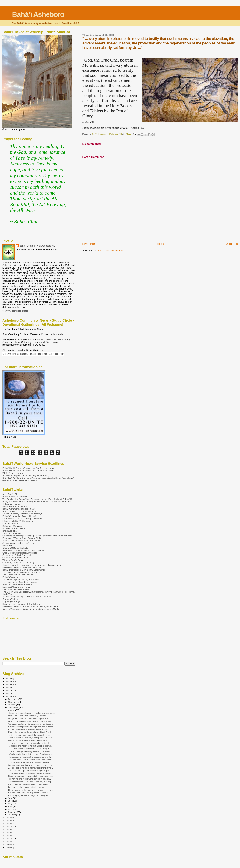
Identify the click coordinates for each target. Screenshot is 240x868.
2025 (9, 681)
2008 (9, 847)
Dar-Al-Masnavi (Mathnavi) (15, 589)
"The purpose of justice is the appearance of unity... (30, 757)
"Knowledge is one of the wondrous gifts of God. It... (30, 732)
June (11, 801)
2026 (9, 678)
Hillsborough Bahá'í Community (18, 521)
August (12, 710)
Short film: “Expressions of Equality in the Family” (26, 475)
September (14, 707)
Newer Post (89, 244)
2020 (9, 696)
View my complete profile (15, 311)
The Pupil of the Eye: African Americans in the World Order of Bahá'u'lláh (38, 499)
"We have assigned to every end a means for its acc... (31, 765)
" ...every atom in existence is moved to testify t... (29, 762)
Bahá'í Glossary (10, 577)
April (11, 806)
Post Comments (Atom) (110, 251)
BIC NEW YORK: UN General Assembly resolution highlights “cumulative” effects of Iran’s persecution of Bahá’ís (38, 479)
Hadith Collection (11, 523)
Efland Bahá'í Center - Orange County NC (23, 519)
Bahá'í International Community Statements (24, 570)
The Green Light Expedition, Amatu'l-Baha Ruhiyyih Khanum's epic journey (39, 592)
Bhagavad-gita (10, 531)
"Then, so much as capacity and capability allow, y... (30, 738)
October (12, 705)
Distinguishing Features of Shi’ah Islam (21, 604)
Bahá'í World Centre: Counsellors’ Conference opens (28, 468)
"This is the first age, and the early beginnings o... (29, 771)
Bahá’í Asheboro (38, 14)
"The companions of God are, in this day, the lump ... (31, 782)
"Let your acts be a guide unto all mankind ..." (27, 787)
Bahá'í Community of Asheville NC (19, 516)
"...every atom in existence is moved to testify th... (29, 749)
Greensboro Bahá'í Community (18, 555)
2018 (9, 821)
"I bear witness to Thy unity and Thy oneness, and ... (31, 790)
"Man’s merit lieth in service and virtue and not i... (29, 784)
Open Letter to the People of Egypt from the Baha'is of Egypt (32, 565)
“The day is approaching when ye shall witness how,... (31, 713)
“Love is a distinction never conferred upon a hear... (30, 721)
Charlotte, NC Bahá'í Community (18, 562)
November (13, 702)
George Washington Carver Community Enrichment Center (31, 609)
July (10, 798)
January (12, 815)
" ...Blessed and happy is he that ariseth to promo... (30, 746)
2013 (9, 833)
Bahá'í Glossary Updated (15, 497)
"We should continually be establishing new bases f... (31, 724)
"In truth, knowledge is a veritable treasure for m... (29, 729)
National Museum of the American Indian (22, 567)
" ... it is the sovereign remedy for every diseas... (29, 735)
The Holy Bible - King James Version (20, 582)
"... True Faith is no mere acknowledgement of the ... (30, 768)
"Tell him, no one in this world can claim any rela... (29, 779)
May (10, 804)
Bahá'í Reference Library (15, 506)
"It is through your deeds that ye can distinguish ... (29, 795)
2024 (9, 684)
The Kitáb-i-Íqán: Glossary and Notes (21, 580)
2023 (9, 687)
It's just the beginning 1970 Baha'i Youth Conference (28, 597)
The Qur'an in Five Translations (18, 575)
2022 (9, 690)
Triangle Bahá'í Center (13, 560)
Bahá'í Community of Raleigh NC (19, 509)
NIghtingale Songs (11, 601)
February (13, 812)
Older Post (232, 244)
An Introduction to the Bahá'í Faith (19, 543)
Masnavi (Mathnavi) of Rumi (16, 587)
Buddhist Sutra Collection (15, 528)
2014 (9, 830)
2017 (9, 824)
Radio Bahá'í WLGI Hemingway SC (20, 511)
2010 (9, 842)
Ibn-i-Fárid (7, 594)
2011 (9, 839)
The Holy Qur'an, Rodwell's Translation (21, 572)
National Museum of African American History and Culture (30, 606)
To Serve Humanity (12, 533)
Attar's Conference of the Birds (17, 584)
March (11, 809)
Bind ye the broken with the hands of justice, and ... (30, 718)
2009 (9, 845)
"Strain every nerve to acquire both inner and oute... (30, 776)
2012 (9, 836)
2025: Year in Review (13, 473)
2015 (9, 827)
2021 (9, 693)
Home (161, 244)
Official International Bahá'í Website (20, 553)
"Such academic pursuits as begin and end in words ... (31, 727)
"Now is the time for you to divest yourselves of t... (29, 716)
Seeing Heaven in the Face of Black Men (22, 540)
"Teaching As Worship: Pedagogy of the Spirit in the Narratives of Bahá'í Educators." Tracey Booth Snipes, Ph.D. (37, 537)
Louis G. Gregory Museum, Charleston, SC (23, 514)
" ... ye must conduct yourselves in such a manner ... (30, 773)
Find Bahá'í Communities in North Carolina (23, 550)
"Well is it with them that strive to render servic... (29, 740)
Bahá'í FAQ (8, 545)
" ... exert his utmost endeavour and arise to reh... (29, 743)
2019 (9, 818)
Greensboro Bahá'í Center (15, 558)
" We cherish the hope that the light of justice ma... (30, 754)
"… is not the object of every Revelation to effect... (29, 751)
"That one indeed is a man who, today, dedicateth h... (31, 760)
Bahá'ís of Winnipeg (12, 526)
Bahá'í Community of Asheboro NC (37, 246)
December (13, 699)
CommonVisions (10, 599)
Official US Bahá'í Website (15, 548)
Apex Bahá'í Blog (11, 494)
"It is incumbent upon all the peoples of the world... (30, 793)
